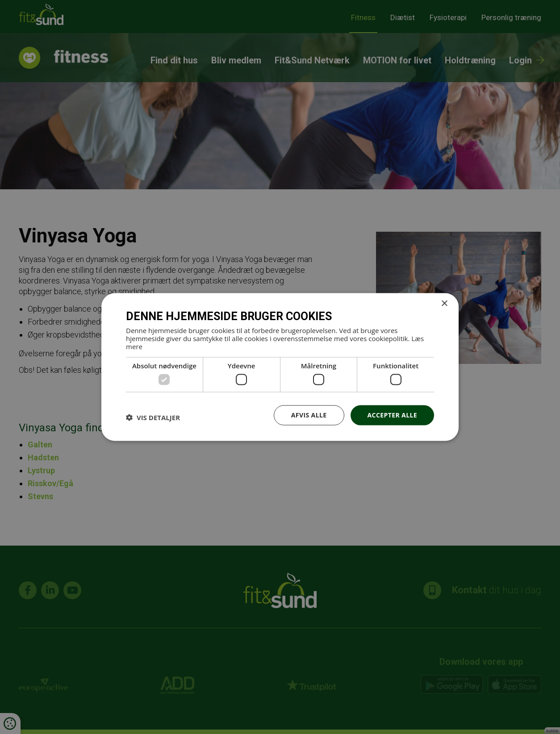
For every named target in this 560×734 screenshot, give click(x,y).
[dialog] (280, 367)
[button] (153, 417)
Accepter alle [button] (392, 415)
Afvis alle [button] (309, 415)
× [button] (444, 304)
